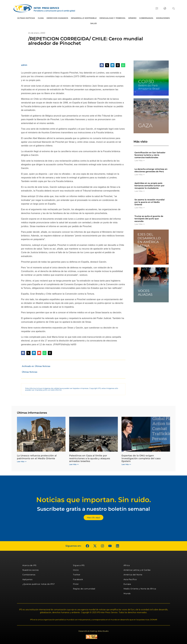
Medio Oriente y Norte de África (140, 589)
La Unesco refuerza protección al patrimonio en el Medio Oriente (37, 457)
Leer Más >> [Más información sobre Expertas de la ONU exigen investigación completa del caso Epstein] (126, 464)
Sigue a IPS (79, 565)
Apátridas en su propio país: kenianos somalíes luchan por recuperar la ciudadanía (149, 186)
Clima (41, 18)
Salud (94, 23)
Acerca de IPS (29, 565)
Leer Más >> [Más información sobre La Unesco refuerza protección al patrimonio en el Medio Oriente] (22, 461)
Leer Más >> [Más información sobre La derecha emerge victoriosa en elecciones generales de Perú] (140, 175)
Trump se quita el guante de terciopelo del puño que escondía (149, 219)
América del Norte (133, 575)
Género (132, 18)
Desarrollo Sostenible (84, 18)
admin (24, 65)
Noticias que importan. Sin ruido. (94, 500)
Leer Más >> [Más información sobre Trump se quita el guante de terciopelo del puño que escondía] (140, 224)
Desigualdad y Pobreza (112, 18)
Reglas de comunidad (84, 589)
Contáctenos (29, 575)
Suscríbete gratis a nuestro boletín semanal (93, 509)
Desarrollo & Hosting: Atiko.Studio (93, 631)
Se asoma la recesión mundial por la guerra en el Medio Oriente (150, 202)
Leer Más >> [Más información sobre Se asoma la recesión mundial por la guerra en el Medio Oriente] (140, 208)
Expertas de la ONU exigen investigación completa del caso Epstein (141, 458)
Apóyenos (27, 579)
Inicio (76, 570)
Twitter (77, 575)
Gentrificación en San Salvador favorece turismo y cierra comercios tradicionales (150, 155)
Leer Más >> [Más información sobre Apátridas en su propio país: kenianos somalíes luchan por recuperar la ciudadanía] (140, 191)
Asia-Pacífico (130, 579)
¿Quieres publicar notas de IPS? (39, 584)
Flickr (76, 584)
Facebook (78, 579)
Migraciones (163, 18)
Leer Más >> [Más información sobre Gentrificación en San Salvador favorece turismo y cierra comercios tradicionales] (140, 160)
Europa (127, 584)
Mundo (127, 593)
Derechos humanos (57, 18)
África (127, 565)
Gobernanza (146, 18)
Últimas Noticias (26, 18)
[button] (174, 8)
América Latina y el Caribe (137, 570)
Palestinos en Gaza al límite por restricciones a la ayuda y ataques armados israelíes (90, 458)
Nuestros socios (31, 570)
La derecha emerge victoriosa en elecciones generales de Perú (151, 170)
